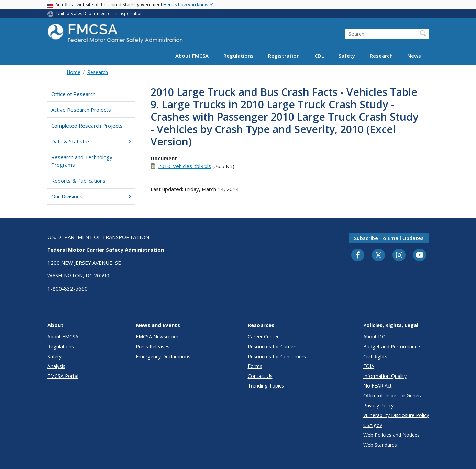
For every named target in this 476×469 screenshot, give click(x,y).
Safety (347, 56)
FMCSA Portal (63, 376)
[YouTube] (420, 255)
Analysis (56, 366)
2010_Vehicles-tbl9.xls (185, 166)
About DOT (376, 336)
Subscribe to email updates (389, 238)
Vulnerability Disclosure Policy (396, 415)
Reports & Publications (78, 181)
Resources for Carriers (273, 346)
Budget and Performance (392, 346)
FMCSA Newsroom (157, 336)
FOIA (369, 366)
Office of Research (73, 94)
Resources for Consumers (277, 356)
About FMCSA (192, 56)
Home (74, 72)
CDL (319, 56)
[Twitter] (378, 255)
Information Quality (385, 376)
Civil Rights (375, 356)
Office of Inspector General (394, 396)
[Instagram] (399, 256)
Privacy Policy (378, 406)
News (414, 56)
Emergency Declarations (163, 356)
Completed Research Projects (87, 126)
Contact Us (260, 376)
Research (381, 56)
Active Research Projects (81, 110)
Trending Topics (266, 386)
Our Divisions (91, 196)
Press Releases (153, 346)
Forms (255, 366)
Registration (284, 56)
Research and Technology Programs (82, 161)
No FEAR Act (378, 386)
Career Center (263, 336)
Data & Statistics (91, 141)
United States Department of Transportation (99, 14)
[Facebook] (358, 255)
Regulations (239, 56)
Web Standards (380, 445)
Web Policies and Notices (391, 435)
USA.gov (373, 425)
